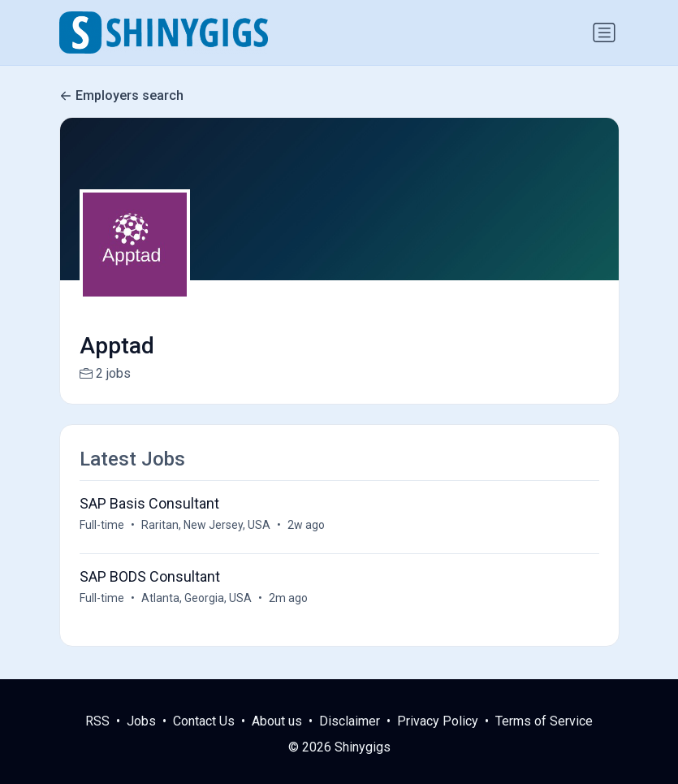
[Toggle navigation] (604, 32)
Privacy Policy (438, 721)
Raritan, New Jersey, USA (206, 525)
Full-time (102, 525)
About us (277, 721)
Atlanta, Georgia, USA (196, 598)
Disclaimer (350, 721)
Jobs (141, 721)
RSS (97, 721)
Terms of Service (544, 721)
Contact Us (204, 721)
